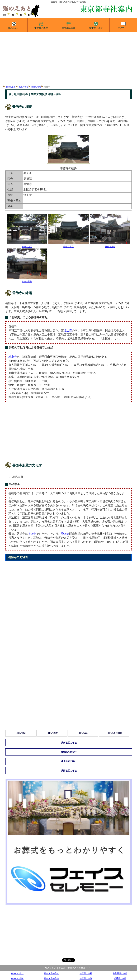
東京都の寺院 (41, 25)
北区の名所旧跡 (115, 733)
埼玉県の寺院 (86, 978)
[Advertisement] (68, 58)
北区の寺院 (36, 87)
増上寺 (68, 330)
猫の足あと (14, 25)
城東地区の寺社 (69, 752)
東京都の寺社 (17, 973)
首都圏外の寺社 (120, 973)
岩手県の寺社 (120, 978)
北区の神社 (83, 733)
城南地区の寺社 (69, 743)
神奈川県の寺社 (51, 973)
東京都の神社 (69, 25)
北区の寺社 (24, 87)
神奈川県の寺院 (51, 978)
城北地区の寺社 (69, 761)
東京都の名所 (96, 25)
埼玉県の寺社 (86, 973)
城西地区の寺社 (69, 771)
